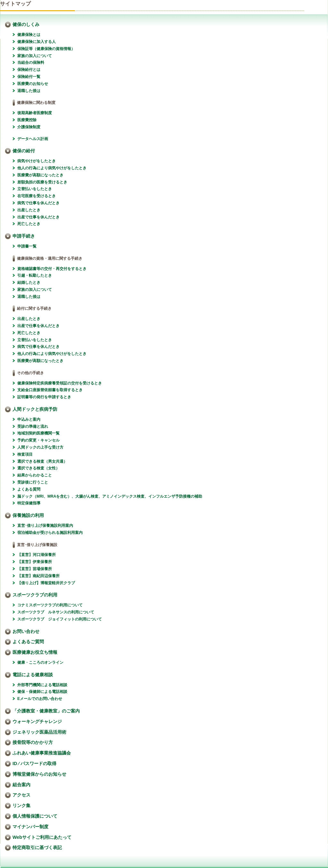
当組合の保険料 (31, 63)
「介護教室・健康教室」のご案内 (46, 711)
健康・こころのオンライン (40, 662)
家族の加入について (35, 56)
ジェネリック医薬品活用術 (39, 732)
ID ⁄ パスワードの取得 (34, 763)
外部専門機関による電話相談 (42, 685)
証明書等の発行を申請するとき (44, 397)
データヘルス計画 (33, 139)
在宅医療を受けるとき (37, 196)
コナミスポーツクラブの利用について (50, 605)
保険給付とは (29, 70)
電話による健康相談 (33, 675)
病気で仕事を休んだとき (38, 203)
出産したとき (29, 210)
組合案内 (21, 785)
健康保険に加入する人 (37, 42)
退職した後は (29, 91)
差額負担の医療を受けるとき (42, 182)
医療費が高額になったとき (40, 175)
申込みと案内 (29, 419)
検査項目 (25, 454)
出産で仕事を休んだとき (38, 217)
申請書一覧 (27, 246)
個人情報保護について (35, 816)
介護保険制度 (29, 127)
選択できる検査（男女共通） (42, 461)
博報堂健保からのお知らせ (39, 774)
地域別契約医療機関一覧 (38, 433)
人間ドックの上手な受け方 (40, 447)
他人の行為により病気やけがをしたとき (52, 168)
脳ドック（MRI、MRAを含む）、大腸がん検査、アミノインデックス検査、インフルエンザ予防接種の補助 (110, 496)
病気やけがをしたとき (37, 161)
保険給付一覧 (29, 77)
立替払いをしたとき (35, 189)
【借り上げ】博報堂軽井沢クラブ (46, 583)
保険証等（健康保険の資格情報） (46, 49)
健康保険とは (29, 35)
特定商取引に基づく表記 (37, 847)
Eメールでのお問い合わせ (40, 699)
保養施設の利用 (28, 515)
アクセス (21, 795)
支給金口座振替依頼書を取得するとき (50, 390)
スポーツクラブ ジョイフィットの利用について (60, 619)
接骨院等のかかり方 (33, 742)
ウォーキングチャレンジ (37, 721)
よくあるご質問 (28, 642)
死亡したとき (29, 224)
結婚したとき (29, 282)
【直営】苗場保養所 (35, 569)
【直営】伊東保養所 (35, 562)
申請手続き (24, 236)
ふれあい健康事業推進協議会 (42, 753)
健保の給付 (24, 151)
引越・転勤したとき (35, 275)
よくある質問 (29, 489)
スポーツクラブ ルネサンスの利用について (56, 612)
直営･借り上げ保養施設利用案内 (45, 526)
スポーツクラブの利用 (35, 595)
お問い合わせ (26, 631)
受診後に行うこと (33, 482)
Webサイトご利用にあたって (42, 837)
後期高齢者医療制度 (35, 113)
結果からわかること (35, 475)
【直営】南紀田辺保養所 (38, 576)
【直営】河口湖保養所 (37, 555)
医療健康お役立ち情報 (35, 652)
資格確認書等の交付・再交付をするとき (52, 269)
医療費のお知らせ (33, 84)
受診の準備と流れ (33, 426)
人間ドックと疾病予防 (35, 409)
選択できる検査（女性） (38, 468)
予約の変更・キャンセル (38, 440)
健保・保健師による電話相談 (42, 692)
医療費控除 (27, 120)
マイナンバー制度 (30, 827)
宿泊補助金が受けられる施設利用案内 (50, 533)
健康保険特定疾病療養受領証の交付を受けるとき (60, 383)
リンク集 (21, 805)
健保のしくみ (26, 24)
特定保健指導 (29, 503)
